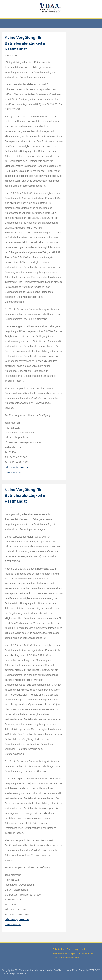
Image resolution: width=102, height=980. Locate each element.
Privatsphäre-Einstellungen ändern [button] (70, 949)
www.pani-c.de (13, 472)
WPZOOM (95, 970)
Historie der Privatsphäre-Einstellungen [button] (73, 953)
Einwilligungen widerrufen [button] (66, 958)
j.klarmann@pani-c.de (17, 467)
